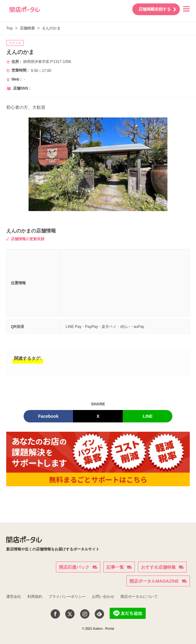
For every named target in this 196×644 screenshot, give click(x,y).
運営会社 (14, 597)
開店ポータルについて (139, 597)
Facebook (48, 416)
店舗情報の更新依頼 (25, 239)
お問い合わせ (103, 597)
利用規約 (35, 597)
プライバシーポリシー (67, 597)
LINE (148, 416)
